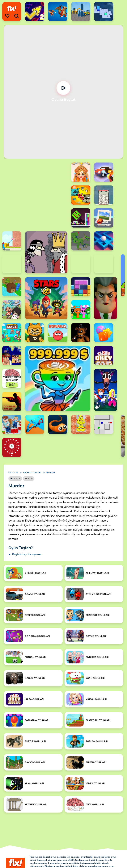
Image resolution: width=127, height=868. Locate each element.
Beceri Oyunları (32, 473)
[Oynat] (63, 88)
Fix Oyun (13, 473)
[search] (16, 16)
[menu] (7, 16)
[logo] (12, 9)
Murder (51, 473)
